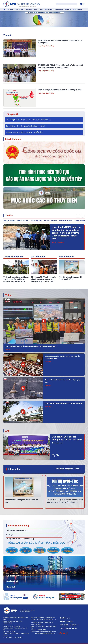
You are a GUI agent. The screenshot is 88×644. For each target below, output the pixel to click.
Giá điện (10, 535)
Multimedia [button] (68, 10)
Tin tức (9, 215)
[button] (85, 20)
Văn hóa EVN (14, 576)
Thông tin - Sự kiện (9, 221)
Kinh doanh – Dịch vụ (66, 221)
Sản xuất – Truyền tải (50, 221)
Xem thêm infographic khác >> (69, 469)
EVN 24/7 (8, 350)
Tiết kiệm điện (66, 257)
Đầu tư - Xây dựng (36, 221)
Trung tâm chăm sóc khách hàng (20, 539)
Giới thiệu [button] (10, 10)
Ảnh (7, 431)
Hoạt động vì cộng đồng (46, 46)
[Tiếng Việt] (22, 4)
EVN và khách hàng (18, 526)
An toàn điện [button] (49, 10)
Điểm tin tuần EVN (23, 221)
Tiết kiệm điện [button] (59, 10)
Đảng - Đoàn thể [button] (19, 10)
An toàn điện (38, 257)
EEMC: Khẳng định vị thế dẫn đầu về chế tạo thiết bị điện (64, 403)
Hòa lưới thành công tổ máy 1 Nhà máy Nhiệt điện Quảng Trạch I (31, 346)
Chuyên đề (12, 114)
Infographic (14, 469)
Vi (81, 4)
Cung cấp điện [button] (77, 10)
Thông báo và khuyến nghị (17, 530)
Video (8, 295)
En (83, 4)
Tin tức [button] (41, 10)
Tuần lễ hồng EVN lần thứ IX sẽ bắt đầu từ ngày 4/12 (60, 90)
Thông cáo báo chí (32, 10)
